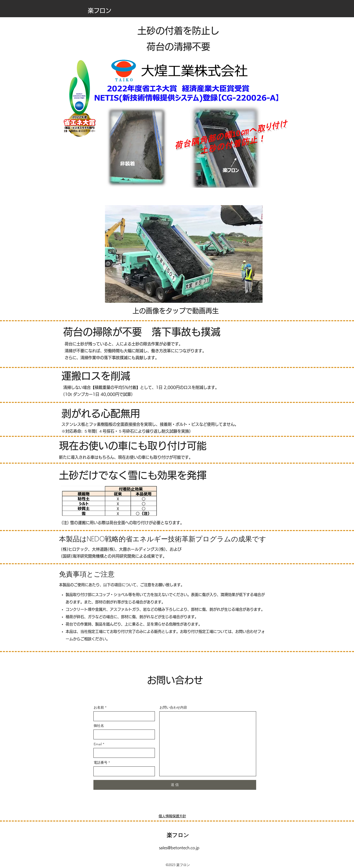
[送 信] (175, 785)
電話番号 (101, 762)
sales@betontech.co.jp (179, 848)
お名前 (99, 707)
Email (98, 744)
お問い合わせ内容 (173, 707)
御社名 (99, 726)
